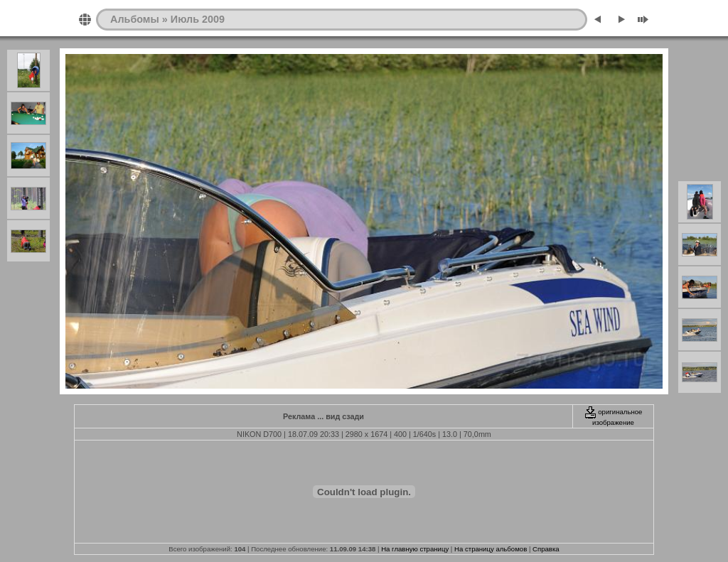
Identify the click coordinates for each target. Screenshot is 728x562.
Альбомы (135, 19)
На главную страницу (415, 549)
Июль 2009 (198, 19)
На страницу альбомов (491, 549)
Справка (546, 549)
